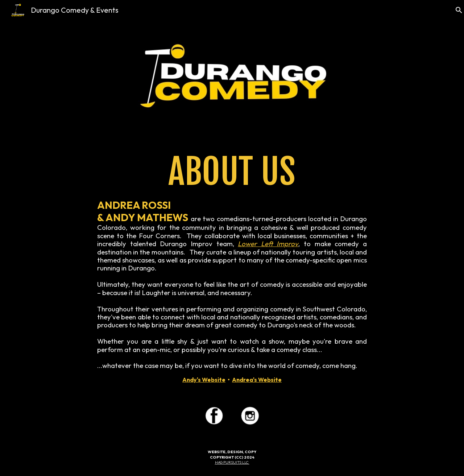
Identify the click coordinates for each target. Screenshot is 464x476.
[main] (232, 267)
